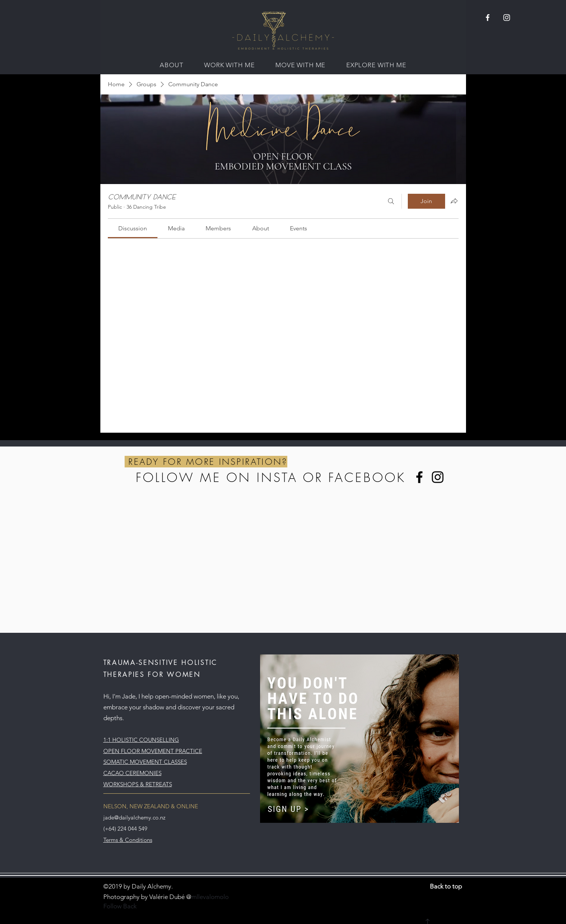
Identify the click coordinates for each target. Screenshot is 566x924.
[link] (133, 228)
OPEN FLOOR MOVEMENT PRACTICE (153, 751)
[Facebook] (419, 477)
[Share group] (454, 201)
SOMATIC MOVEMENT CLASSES (145, 762)
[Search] (391, 201)
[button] (171, 65)
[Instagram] (438, 477)
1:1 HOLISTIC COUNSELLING (141, 740)
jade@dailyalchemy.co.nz (134, 817)
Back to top (446, 886)
